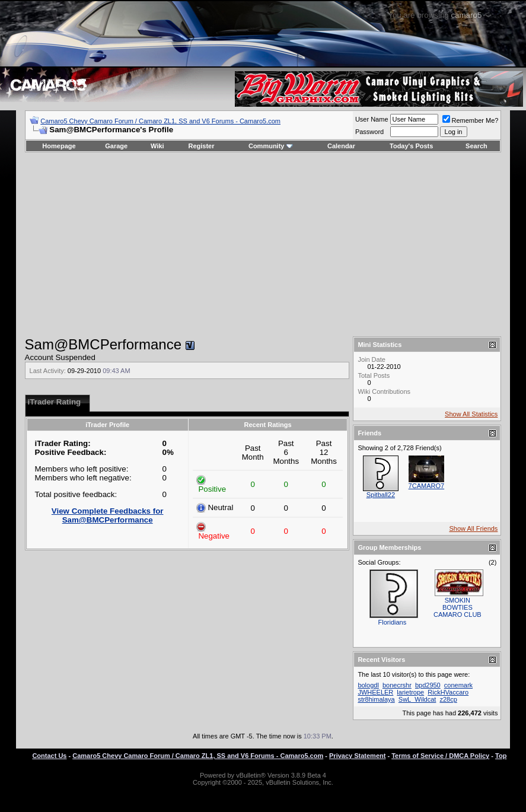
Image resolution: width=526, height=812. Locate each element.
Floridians (393, 622)
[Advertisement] (263, 244)
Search (476, 146)
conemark (458, 685)
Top (501, 756)
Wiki (157, 146)
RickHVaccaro (448, 692)
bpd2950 (428, 685)
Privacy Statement (357, 756)
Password (369, 132)
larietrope (410, 692)
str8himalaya (376, 699)
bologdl (368, 685)
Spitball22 (381, 495)
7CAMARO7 (427, 486)
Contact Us (49, 756)
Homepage (59, 146)
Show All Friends (473, 528)
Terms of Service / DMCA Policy (440, 756)
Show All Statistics (471, 414)
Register (201, 146)
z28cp (448, 699)
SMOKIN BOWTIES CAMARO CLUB (458, 607)
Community (271, 146)
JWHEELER (375, 692)
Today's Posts (411, 146)
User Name (372, 119)
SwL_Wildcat (417, 699)
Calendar (341, 146)
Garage (116, 146)
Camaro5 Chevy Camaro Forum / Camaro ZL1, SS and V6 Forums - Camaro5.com (160, 121)
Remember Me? (471, 120)
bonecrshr (397, 685)
